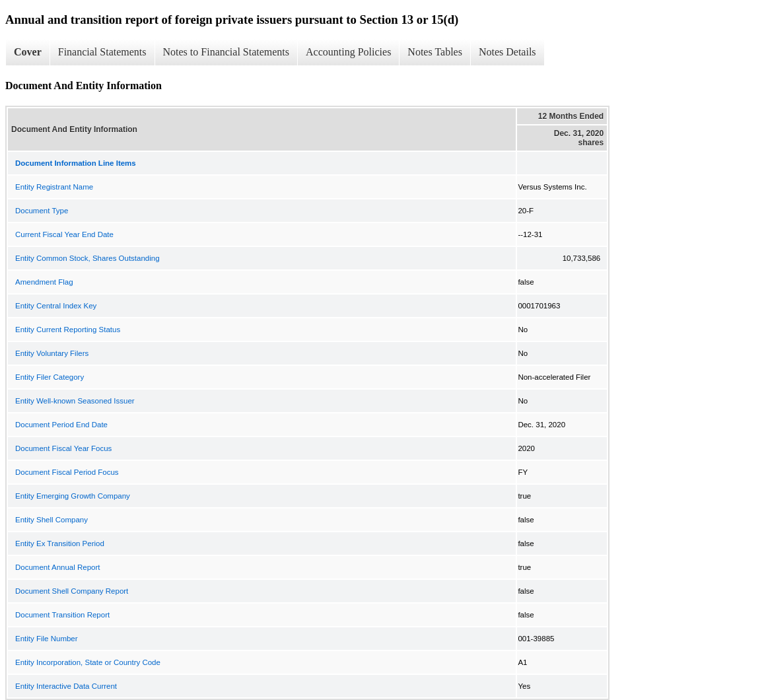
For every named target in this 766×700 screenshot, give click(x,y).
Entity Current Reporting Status (68, 330)
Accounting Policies (348, 52)
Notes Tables (435, 52)
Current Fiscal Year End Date (64, 234)
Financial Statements (102, 52)
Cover (28, 52)
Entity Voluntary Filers (52, 353)
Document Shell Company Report (72, 591)
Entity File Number (47, 639)
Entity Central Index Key (56, 306)
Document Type (42, 211)
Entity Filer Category (50, 377)
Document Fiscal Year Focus (63, 448)
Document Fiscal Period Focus (67, 472)
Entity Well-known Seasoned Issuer (75, 401)
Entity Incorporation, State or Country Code (88, 662)
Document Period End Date (61, 425)
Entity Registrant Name (54, 187)
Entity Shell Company (52, 520)
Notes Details (507, 52)
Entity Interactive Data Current (66, 686)
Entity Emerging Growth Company (73, 496)
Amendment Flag (44, 282)
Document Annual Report (58, 567)
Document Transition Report (62, 615)
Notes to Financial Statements (226, 52)
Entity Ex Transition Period (60, 543)
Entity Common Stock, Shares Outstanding (87, 258)
